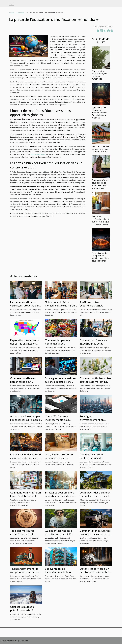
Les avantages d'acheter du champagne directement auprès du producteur (26, 458)
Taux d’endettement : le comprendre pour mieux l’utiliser (24, 572)
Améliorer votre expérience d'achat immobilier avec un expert (95, 305)
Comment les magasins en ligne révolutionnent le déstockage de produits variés (25, 498)
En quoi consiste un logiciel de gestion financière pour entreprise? (100, 257)
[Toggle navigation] (12, 4)
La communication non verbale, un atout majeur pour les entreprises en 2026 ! (25, 307)
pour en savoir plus (38, 154)
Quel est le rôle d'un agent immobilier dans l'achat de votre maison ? (99, 113)
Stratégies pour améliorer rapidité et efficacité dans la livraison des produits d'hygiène (60, 498)
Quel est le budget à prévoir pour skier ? (22, 608)
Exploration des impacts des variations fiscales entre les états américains (25, 344)
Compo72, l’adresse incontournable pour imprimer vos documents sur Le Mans (60, 421)
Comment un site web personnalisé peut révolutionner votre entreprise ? (23, 383)
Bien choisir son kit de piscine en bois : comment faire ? (101, 149)
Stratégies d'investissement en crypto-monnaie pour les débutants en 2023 (94, 421)
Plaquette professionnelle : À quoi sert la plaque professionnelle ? (101, 220)
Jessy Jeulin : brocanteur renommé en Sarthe (59, 456)
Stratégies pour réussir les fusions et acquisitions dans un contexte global (60, 382)
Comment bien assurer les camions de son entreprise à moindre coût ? (95, 534)
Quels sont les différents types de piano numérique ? (100, 75)
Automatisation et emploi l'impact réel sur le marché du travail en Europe (26, 420)
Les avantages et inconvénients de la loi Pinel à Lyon (58, 572)
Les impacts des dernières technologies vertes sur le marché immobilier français (95, 498)
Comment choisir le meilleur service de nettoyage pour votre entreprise (92, 459)
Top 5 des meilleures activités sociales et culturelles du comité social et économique (26, 536)
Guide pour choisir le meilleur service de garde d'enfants (60, 305)
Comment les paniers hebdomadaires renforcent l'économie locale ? (58, 345)
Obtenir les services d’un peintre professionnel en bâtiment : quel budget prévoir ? (95, 574)
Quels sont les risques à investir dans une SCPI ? (59, 532)
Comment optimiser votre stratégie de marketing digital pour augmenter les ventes (95, 383)
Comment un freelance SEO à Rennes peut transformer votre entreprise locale (93, 345)
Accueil (11, 13)
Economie (20, 13)
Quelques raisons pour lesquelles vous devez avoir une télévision (100, 184)
